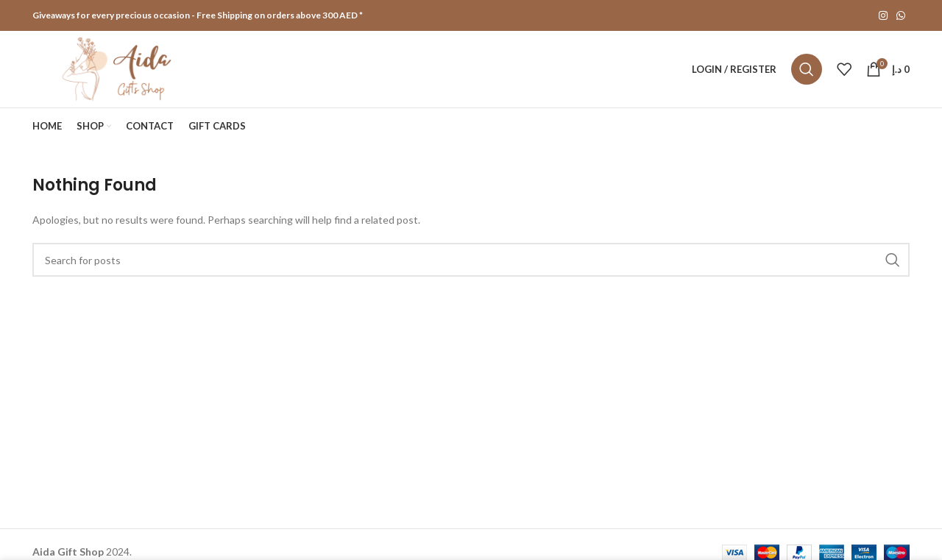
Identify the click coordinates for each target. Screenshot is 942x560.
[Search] (807, 69)
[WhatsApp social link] (901, 16)
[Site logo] (119, 68)
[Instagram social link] (883, 16)
